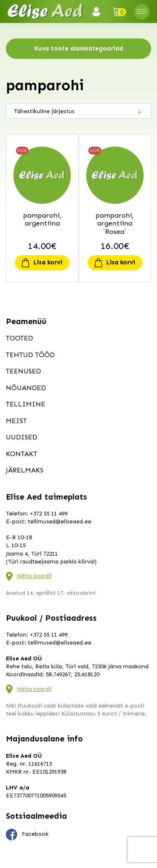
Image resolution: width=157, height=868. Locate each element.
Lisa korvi (48, 262)
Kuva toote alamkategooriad (79, 48)
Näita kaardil (34, 576)
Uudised (22, 437)
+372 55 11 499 (49, 514)
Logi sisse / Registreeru (99, 12)
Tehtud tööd (30, 355)
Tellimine (26, 404)
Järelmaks (25, 470)
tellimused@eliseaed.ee (59, 522)
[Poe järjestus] (78, 111)
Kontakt (22, 454)
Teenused (23, 371)
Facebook (27, 835)
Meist (16, 421)
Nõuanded (26, 388)
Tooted (19, 338)
